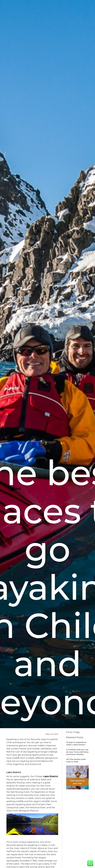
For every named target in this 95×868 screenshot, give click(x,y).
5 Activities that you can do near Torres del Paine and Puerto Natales (77, 752)
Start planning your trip (77, 782)
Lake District (51, 776)
